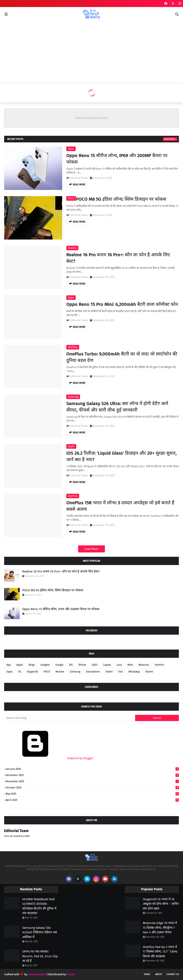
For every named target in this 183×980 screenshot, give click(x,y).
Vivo (121, 672)
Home (147, 974)
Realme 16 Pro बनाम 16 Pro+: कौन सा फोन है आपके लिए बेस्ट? (118, 258)
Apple (71, 446)
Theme (71, 974)
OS (20, 672)
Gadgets (45, 665)
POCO (71, 198)
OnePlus (73, 347)
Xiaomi (149, 672)
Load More (91, 549)
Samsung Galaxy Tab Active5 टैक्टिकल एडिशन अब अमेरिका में (40, 932)
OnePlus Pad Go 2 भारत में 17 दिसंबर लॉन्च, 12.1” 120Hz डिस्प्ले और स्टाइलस (160, 952)
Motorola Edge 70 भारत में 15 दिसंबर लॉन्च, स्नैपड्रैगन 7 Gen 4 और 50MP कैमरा (160, 928)
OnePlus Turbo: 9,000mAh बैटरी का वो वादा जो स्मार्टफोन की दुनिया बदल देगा (122, 357)
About (159, 974)
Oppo (71, 149)
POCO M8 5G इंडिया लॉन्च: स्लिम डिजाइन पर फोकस (121, 199)
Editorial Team (79, 178)
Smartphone (93, 672)
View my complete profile (17, 836)
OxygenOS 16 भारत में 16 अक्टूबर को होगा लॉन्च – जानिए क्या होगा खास (161, 904)
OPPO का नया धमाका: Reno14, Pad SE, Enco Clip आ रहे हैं (40, 956)
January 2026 (92, 769)
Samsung (73, 397)
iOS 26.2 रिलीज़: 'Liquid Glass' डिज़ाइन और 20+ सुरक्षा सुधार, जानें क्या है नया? (121, 456)
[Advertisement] (91, 52)
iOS (71, 665)
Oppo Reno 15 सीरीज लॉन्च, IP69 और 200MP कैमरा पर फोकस (117, 159)
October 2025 (92, 787)
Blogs (32, 665)
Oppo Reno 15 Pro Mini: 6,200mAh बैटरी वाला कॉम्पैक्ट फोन (122, 304)
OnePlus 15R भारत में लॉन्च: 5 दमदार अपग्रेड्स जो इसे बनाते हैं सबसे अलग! (120, 506)
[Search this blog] (70, 718)
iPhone (82, 665)
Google (59, 665)
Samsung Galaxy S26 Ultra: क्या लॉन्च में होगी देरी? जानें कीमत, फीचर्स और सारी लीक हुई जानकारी (117, 407)
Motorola (144, 665)
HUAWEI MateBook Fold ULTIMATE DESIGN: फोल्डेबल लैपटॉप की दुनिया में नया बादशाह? (39, 906)
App (9, 665)
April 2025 (92, 800)
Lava (119, 665)
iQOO (95, 665)
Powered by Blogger (49, 758)
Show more (169, 139)
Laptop (107, 665)
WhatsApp (134, 672)
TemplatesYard (37, 974)
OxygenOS (32, 672)
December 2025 (92, 775)
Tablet (109, 672)
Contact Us (173, 974)
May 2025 (92, 794)
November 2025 (92, 781)
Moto (130, 665)
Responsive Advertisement (91, 118)
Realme (72, 248)
